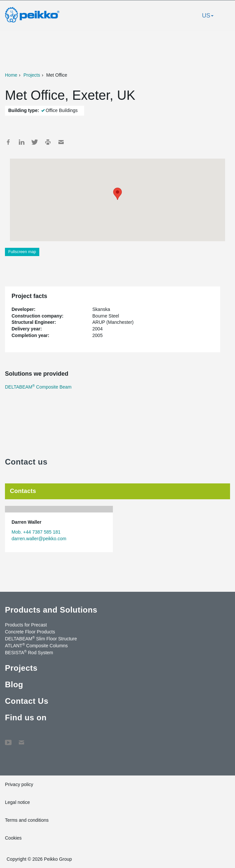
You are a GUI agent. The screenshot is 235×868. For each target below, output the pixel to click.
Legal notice (17, 802)
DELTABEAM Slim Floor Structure (41, 638)
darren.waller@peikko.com (39, 539)
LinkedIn (21, 142)
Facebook (8, 142)
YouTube (8, 739)
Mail (61, 142)
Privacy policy (19, 784)
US (208, 16)
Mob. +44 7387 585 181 (36, 532)
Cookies (13, 838)
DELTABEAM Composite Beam (38, 387)
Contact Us (27, 701)
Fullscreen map (22, 252)
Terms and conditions (27, 820)
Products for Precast (26, 625)
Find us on (26, 717)
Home (11, 75)
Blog (14, 684)
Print (48, 142)
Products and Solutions (51, 610)
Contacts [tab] (23, 491)
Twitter (35, 142)
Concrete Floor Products (30, 632)
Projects (32, 75)
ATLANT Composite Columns (36, 645)
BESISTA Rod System (29, 652)
